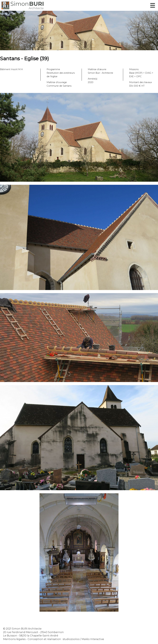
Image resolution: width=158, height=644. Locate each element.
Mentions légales (14, 639)
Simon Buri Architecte (23, 5)
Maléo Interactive (93, 639)
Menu (153, 5)
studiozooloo (71, 639)
